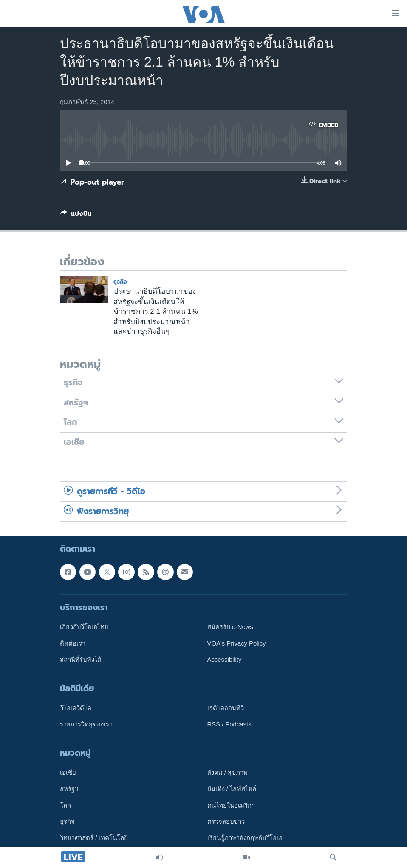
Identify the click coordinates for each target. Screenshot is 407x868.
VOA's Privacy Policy (237, 643)
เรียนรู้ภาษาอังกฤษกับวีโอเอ (245, 838)
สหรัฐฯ (69, 789)
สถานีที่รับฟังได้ (81, 660)
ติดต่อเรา (73, 643)
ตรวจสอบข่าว (226, 822)
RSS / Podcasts (229, 724)
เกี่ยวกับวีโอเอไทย (84, 627)
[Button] (76, 215)
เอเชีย (68, 773)
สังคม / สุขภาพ (228, 773)
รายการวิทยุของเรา (86, 724)
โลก (65, 805)
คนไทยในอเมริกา (231, 805)
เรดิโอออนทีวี (226, 708)
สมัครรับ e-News (230, 627)
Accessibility (225, 660)
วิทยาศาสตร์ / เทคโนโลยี (94, 838)
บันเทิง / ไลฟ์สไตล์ (232, 789)
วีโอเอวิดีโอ (76, 708)
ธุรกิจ (120, 282)
